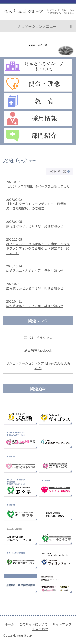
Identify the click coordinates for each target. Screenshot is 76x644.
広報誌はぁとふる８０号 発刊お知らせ (35, 271)
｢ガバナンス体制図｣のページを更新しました (38, 186)
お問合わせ (40, 629)
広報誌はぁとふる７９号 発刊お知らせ (35, 288)
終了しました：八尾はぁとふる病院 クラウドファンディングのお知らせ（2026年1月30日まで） (38, 248)
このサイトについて (33, 624)
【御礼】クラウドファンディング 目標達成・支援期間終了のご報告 (36, 206)
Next (71, 43)
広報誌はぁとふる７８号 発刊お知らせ (35, 306)
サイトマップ (62, 624)
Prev (5, 43)
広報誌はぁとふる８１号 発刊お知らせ (35, 226)
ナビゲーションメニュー (37, 26)
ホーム (10, 624)
